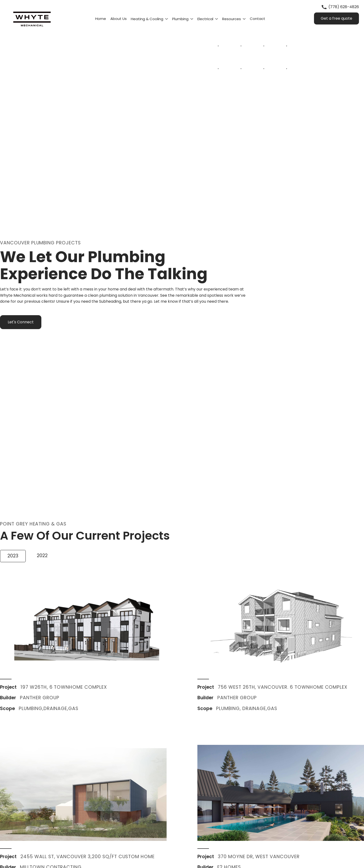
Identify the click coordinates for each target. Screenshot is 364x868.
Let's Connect (21, 322)
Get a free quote (336, 18)
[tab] (13, 556)
